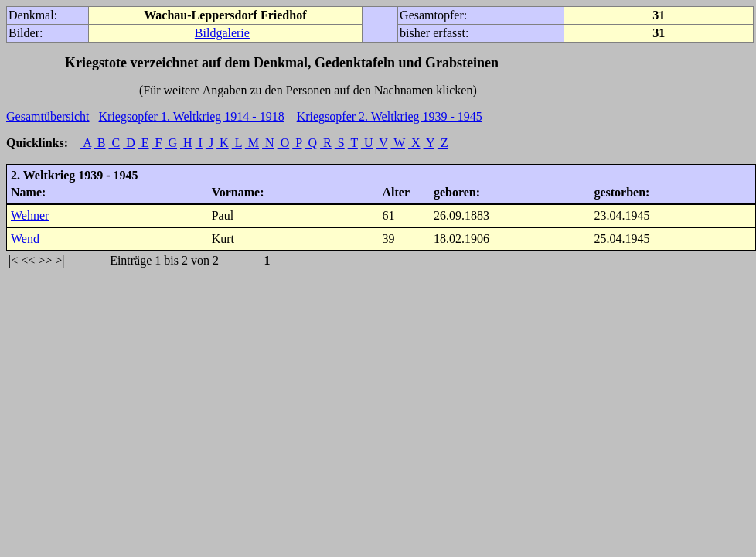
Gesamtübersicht (48, 116)
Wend (25, 239)
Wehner (30, 215)
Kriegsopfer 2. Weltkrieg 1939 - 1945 (390, 116)
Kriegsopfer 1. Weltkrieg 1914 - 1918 (192, 116)
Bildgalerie (222, 33)
